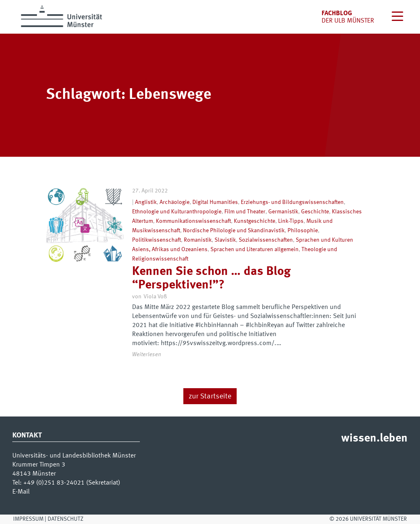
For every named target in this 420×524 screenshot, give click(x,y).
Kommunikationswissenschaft (193, 221)
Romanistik (198, 240)
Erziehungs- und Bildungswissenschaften (292, 202)
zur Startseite (210, 397)
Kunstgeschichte (255, 221)
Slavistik (225, 240)
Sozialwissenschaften (266, 240)
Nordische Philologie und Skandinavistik (234, 231)
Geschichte (315, 212)
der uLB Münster (348, 21)
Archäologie (175, 202)
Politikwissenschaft (156, 240)
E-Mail (21, 492)
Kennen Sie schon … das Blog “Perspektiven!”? (211, 278)
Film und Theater (245, 212)
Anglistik (146, 202)
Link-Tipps (291, 221)
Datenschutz (65, 519)
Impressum (28, 519)
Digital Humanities (215, 202)
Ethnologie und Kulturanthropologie (177, 212)
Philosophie (303, 231)
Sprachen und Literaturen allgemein (255, 249)
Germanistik (283, 212)
